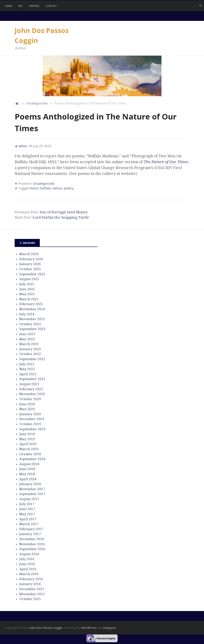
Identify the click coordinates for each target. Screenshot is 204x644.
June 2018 (27, 469)
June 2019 (27, 434)
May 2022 (27, 369)
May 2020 (27, 409)
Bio (21, 6)
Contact (51, 6)
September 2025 (32, 274)
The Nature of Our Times (166, 162)
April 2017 (28, 519)
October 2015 (30, 599)
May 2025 (27, 294)
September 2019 (32, 429)
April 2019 (28, 444)
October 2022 (30, 354)
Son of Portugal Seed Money (64, 212)
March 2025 (29, 299)
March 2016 (29, 574)
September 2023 (32, 329)
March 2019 (29, 449)
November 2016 (32, 544)
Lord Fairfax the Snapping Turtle (61, 217)
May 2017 (27, 514)
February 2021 (31, 389)
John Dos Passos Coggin (46, 628)
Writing (34, 6)
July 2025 (27, 284)
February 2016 (31, 579)
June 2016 (27, 564)
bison (35, 188)
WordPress (89, 628)
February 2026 (31, 259)
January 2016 (30, 584)
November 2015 (32, 594)
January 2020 (30, 414)
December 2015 (32, 589)
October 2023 (30, 324)
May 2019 (27, 439)
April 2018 (28, 479)
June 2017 (27, 509)
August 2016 (29, 554)
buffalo (45, 188)
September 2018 (32, 459)
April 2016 (28, 569)
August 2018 (29, 464)
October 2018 (30, 454)
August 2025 (29, 279)
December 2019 (32, 419)
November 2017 (32, 489)
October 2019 (30, 424)
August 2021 (29, 384)
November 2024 (32, 309)
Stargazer (110, 628)
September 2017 (32, 494)
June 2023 (27, 334)
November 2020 (32, 394)
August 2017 (29, 499)
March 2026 (29, 254)
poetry (69, 188)
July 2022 (27, 364)
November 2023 (32, 319)
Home (8, 6)
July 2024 (27, 314)
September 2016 (32, 549)
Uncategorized (37, 103)
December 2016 (32, 539)
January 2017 (30, 534)
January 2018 (30, 484)
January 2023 (30, 349)
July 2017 (27, 504)
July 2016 (27, 559)
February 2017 (31, 529)
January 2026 (30, 264)
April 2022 (28, 374)
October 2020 (30, 399)
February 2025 (31, 304)
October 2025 (30, 269)
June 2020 (27, 404)
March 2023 (29, 344)
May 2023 (27, 339)
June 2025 (27, 289)
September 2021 (32, 379)
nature (57, 188)
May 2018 (27, 474)
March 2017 (29, 524)
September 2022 (32, 359)
